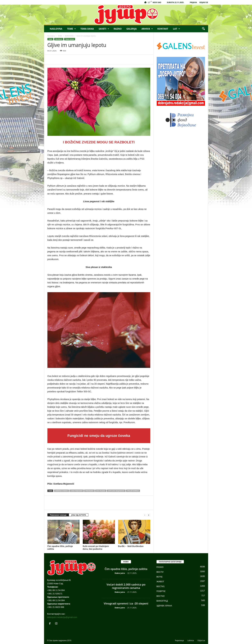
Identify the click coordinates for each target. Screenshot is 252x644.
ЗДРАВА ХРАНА (164, 606)
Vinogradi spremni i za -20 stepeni (126, 603)
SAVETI (104, 29)
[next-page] (149, 515)
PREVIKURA (89, 491)
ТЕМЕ (60, 36)
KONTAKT (163, 29)
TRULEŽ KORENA (133, 491)
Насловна (51, 36)
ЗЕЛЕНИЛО (69, 36)
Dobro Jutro (120, 573)
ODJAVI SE (204, 2)
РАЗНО (160, 567)
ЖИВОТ (160, 582)
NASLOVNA (56, 29)
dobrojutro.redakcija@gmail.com (62, 617)
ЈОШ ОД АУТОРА (79, 515)
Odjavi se (201, 640)
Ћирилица (179, 640)
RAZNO (118, 29)
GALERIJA (132, 29)
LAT (176, 29)
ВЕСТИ (160, 572)
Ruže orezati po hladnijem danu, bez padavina (96, 547)
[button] (203, 29)
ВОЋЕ (160, 577)
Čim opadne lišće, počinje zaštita (60, 547)
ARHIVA (147, 29)
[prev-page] (145, 515)
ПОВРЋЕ (161, 591)
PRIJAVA (193, 2)
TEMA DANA (87, 29)
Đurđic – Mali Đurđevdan (131, 546)
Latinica (191, 640)
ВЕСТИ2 (161, 596)
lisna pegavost (77, 491)
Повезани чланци (58, 515)
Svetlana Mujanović (116, 491)
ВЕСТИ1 (161, 586)
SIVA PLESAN (101, 491)
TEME (71, 29)
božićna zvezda (61, 491)
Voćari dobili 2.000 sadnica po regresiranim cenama (126, 586)
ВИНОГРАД (162, 601)
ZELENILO (59, 39)
